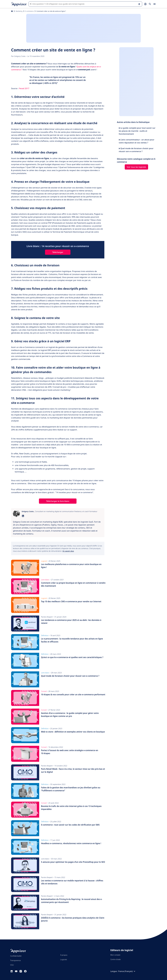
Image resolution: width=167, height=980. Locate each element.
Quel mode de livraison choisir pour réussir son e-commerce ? (136, 150)
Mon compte (115, 955)
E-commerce (29, 11)
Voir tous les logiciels (136, 167)
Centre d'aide (116, 959)
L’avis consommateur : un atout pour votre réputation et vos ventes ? (137, 141)
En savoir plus (68, 551)
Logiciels (64, 959)
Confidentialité (16, 956)
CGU (12, 965)
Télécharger (58, 252)
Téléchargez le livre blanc (58, 501)
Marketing (19, 11)
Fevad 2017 (24, 88)
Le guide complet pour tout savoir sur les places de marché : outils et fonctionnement (137, 131)
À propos (64, 955)
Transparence (15, 960)
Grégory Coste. (20, 56)
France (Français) (127, 971)
